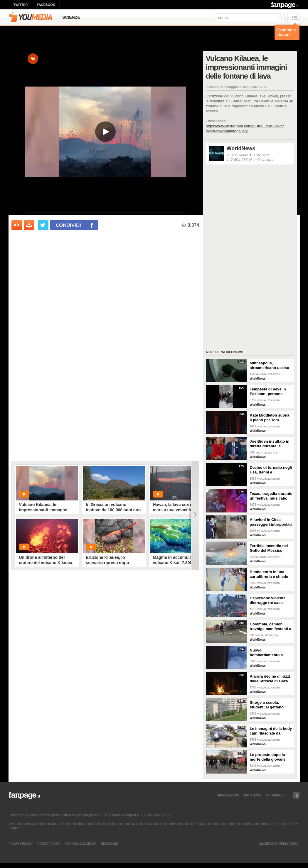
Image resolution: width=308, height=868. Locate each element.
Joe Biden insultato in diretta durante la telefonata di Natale (270, 444)
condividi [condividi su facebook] (68, 225)
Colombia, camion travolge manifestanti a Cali (271, 627)
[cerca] (250, 18)
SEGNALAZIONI (228, 795)
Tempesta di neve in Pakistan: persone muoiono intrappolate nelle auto (269, 392)
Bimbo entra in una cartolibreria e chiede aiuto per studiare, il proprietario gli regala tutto (270, 574)
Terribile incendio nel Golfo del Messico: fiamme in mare (269, 548)
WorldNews (241, 148)
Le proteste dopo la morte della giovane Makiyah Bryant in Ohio (271, 757)
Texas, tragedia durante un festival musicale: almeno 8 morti (271, 496)
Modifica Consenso (80, 844)
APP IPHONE (252, 795)
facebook (46, 5)
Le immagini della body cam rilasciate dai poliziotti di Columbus (271, 731)
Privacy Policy (21, 844)
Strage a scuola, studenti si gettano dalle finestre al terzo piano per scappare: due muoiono (269, 705)
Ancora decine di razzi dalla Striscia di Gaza (270, 679)
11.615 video (238, 155)
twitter (21, 5)
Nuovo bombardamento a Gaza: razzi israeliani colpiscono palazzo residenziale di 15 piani (271, 653)
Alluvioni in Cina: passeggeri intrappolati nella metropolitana (271, 522)
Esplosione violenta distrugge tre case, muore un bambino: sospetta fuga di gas (268, 600)
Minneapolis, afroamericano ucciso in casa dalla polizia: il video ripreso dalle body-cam (270, 366)
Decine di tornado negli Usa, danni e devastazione (271, 470)
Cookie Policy (49, 844)
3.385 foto (261, 155)
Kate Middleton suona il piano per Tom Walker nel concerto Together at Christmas (270, 418)
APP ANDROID (275, 795)
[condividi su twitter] (43, 225)
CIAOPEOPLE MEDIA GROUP (279, 844)
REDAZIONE (110, 844)
